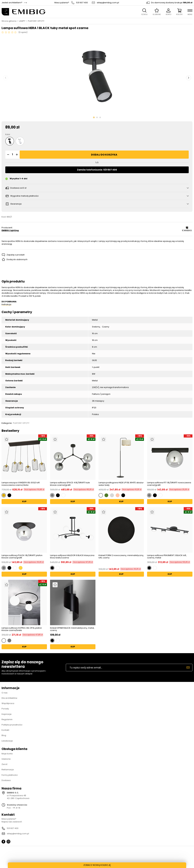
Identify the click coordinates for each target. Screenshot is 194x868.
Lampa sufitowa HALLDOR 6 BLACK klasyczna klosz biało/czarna (72, 557)
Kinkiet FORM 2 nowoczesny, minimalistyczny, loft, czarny (121, 557)
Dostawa (6, 780)
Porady (5, 709)
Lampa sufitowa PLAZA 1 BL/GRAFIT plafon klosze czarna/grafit (22, 557)
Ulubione (6, 759)
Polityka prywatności (12, 725)
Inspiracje (7, 714)
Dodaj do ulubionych (17, 259)
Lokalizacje (7, 741)
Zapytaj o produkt (16, 255)
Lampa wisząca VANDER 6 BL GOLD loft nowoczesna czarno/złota (21, 484)
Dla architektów (9, 698)
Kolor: (8, 134)
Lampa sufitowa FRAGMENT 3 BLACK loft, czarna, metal (167, 557)
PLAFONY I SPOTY (36, 21)
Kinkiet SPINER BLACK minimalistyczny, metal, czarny (72, 629)
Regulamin (7, 719)
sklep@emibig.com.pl (108, 3)
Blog (4, 735)
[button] (8, 155)
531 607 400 (82, 3)
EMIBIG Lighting (10, 230)
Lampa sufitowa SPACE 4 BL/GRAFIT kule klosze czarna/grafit (70, 484)
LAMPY (22, 21)
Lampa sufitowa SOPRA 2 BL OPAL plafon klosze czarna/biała (22, 629)
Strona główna (9, 21)
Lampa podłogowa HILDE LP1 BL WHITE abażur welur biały (121, 484)
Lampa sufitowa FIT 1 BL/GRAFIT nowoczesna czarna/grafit (169, 484)
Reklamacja (8, 770)
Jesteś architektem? (12, 3)
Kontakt (5, 730)
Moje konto (7, 754)
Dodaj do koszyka (104, 155)
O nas (5, 693)
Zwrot (4, 764)
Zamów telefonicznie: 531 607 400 (97, 170)
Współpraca (8, 703)
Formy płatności (10, 775)
